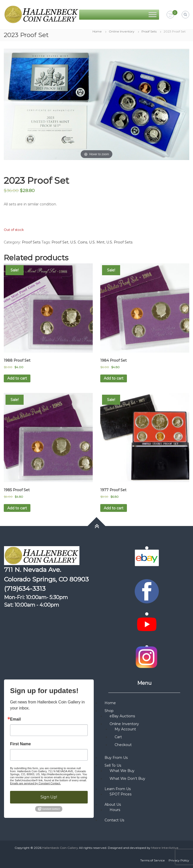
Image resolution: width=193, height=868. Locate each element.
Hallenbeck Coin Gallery (60, 848)
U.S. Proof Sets (119, 242)
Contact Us (114, 820)
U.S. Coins (79, 242)
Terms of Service (153, 860)
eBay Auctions (122, 716)
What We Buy (122, 771)
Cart (118, 737)
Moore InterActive (165, 848)
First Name (20, 744)
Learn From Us (118, 789)
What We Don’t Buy (127, 779)
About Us (113, 804)
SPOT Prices (120, 794)
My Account (125, 729)
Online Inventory (122, 31)
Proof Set (60, 242)
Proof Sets (149, 31)
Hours (115, 810)
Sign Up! (49, 797)
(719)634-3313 (25, 588)
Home (97, 31)
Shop (109, 711)
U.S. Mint (97, 242)
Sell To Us (113, 765)
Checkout (123, 745)
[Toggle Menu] (153, 14)
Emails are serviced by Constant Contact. (35, 783)
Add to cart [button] (17, 378)
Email (15, 719)
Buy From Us (116, 758)
